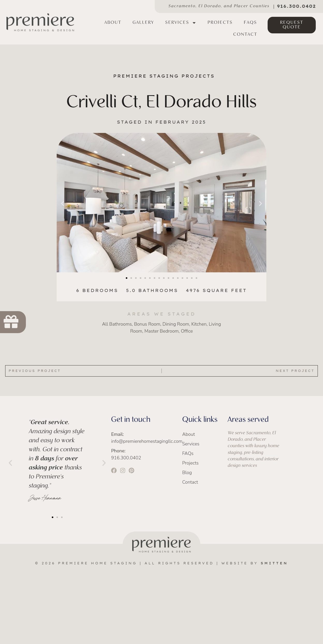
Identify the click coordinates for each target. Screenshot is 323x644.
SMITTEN (274, 563)
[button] (63, 204)
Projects (220, 23)
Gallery (143, 23)
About (113, 23)
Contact (245, 35)
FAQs (250, 23)
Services (181, 23)
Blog (187, 473)
